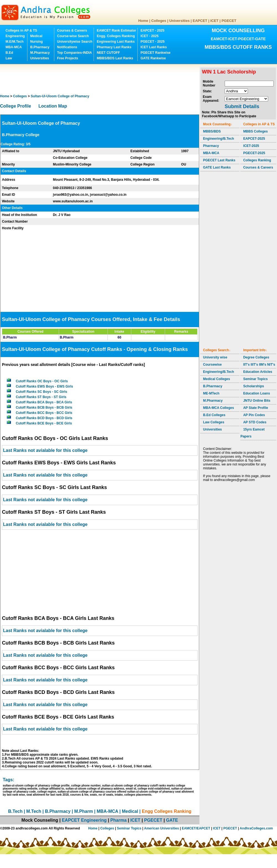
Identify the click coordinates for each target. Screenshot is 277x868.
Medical (36, 36)
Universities (179, 21)
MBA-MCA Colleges (219, 408)
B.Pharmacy (40, 47)
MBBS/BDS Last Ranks (115, 58)
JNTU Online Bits (257, 401)
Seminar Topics (255, 379)
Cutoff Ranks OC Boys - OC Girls (42, 381)
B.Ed (9, 53)
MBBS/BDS (212, 131)
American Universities (161, 828)
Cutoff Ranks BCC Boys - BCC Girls (44, 413)
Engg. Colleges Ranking (116, 36)
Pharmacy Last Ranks (114, 47)
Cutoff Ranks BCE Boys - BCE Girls (44, 423)
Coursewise (212, 365)
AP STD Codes (255, 422)
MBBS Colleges (256, 131)
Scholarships (254, 386)
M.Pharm (84, 811)
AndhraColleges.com (256, 828)
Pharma (118, 820)
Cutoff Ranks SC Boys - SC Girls (41, 392)
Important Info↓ (255, 350)
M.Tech (34, 811)
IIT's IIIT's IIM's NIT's (259, 365)
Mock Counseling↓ (218, 124)
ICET (214, 21)
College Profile (16, 106)
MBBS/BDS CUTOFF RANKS (238, 47)
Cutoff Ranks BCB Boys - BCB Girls (44, 408)
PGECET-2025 (254, 153)
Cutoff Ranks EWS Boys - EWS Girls (44, 386)
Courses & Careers (72, 30)
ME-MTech (211, 393)
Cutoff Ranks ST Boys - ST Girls (41, 397)
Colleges (159, 21)
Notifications (67, 47)
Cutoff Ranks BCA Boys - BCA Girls (44, 402)
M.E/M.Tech (15, 42)
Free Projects (68, 58)
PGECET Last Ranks (219, 160)
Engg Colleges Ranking (167, 811)
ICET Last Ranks (154, 47)
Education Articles (258, 372)
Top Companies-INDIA (75, 53)
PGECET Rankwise (155, 53)
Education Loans (257, 393)
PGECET (229, 21)
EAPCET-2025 (254, 139)
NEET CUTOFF (108, 53)
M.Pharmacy (40, 53)
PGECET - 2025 (152, 42)
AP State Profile (256, 408)
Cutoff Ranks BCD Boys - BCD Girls (44, 418)
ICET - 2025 (149, 36)
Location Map (53, 106)
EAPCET (200, 21)
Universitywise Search (75, 42)
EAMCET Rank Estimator (116, 30)
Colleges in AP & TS (21, 30)
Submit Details (242, 106)
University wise (215, 357)
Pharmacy (211, 146)
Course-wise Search (73, 36)
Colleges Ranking (257, 160)
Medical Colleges (216, 379)
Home (143, 21)
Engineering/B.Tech (219, 139)
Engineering (15, 36)
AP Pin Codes (254, 415)
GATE (172, 820)
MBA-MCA (14, 47)
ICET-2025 (251, 146)
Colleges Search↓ (217, 350)
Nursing (36, 42)
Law (9, 58)
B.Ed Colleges (214, 415)
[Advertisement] (101, 79)
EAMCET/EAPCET (196, 828)
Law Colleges (214, 422)
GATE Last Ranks (217, 167)
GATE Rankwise (153, 58)
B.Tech (15, 811)
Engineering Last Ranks (116, 42)
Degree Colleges (256, 357)
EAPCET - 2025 (152, 30)
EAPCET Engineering (84, 820)
